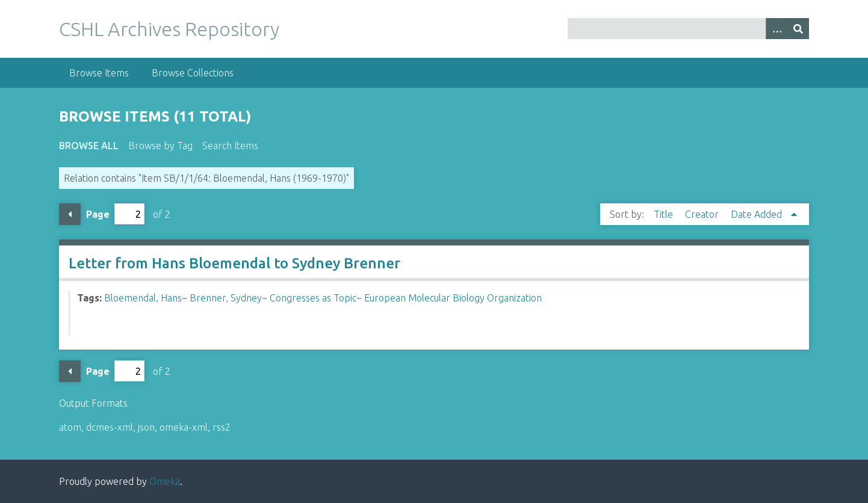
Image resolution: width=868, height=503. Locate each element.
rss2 (222, 427)
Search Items (230, 146)
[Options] (777, 29)
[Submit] (798, 29)
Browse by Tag (160, 146)
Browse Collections (193, 73)
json (146, 427)
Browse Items (99, 73)
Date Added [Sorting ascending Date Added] (758, 214)
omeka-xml (184, 427)
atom (70, 427)
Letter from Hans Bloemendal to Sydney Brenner (234, 263)
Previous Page (70, 214)
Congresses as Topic (313, 298)
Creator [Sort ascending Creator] (703, 214)
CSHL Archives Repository (169, 29)
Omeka (165, 481)
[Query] (688, 29)
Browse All (89, 146)
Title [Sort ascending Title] (665, 214)
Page (115, 214)
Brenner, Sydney (226, 298)
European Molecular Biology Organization (453, 298)
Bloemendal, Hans (143, 298)
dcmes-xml (110, 427)
